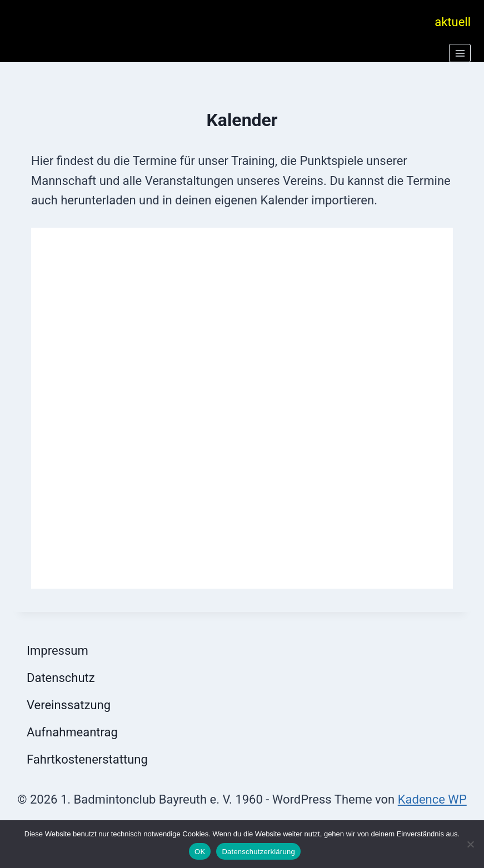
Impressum (58, 651)
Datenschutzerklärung (258, 852)
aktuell (453, 22)
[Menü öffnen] (460, 53)
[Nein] (470, 844)
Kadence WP (432, 799)
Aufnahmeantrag (72, 732)
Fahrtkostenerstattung (87, 759)
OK (200, 852)
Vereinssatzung (69, 705)
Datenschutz (61, 678)
